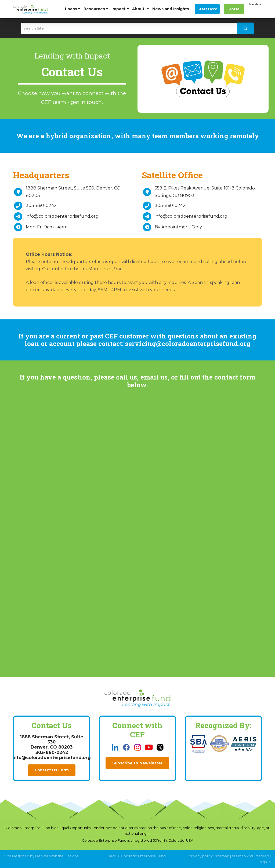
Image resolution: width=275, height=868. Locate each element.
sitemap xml (242, 856)
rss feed (262, 856)
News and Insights (171, 9)
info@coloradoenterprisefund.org (62, 216)
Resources (94, 9)
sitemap (222, 856)
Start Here (207, 9)
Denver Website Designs (57, 856)
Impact (119, 9)
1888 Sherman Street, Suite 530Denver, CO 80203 (52, 742)
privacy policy (201, 856)
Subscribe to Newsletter (137, 763)
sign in (265, 862)
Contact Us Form (52, 770)
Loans (71, 9)
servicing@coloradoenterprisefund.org (188, 344)
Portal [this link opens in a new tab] (234, 9)
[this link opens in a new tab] (115, 747)
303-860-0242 (41, 205)
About (139, 9)
